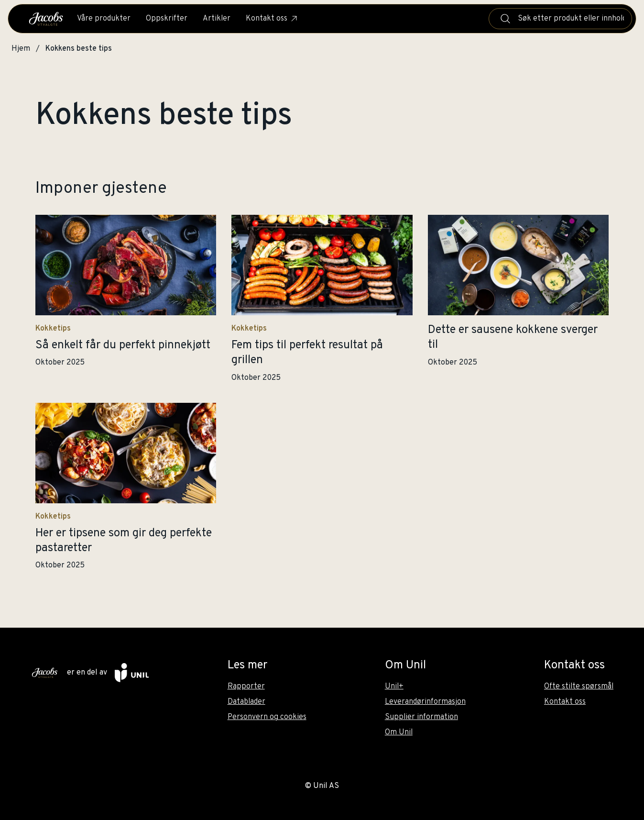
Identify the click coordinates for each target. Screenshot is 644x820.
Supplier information (421, 717)
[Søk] (505, 19)
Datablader (246, 702)
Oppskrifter (167, 19)
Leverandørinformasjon (425, 702)
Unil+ (394, 687)
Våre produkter (104, 19)
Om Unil (399, 732)
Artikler (217, 19)
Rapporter (246, 687)
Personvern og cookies (267, 717)
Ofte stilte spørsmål (579, 687)
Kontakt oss (272, 19)
